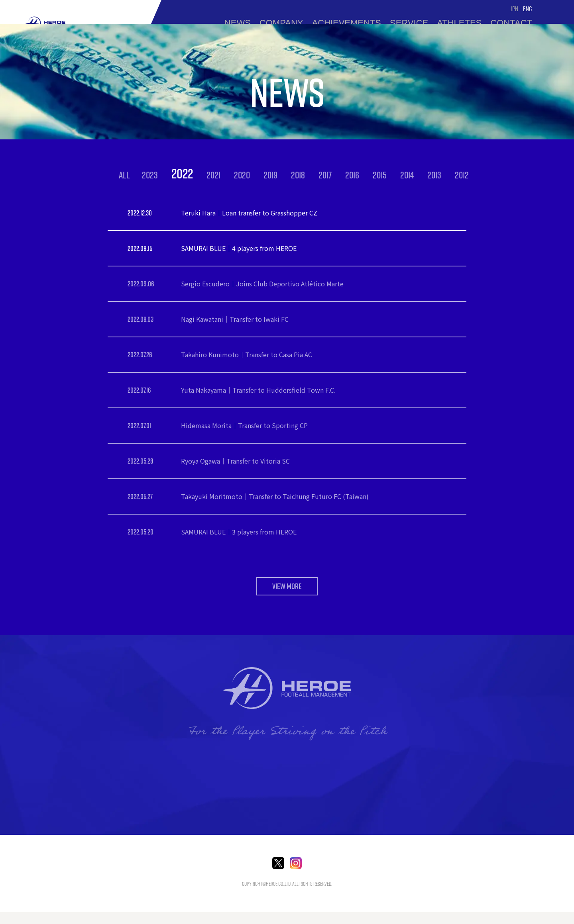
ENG (528, 9)
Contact (511, 23)
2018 (298, 175)
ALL (124, 175)
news (238, 23)
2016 (352, 175)
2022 (182, 173)
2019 (270, 175)
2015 (380, 175)
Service (409, 23)
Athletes (459, 23)
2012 (462, 175)
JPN (514, 9)
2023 (150, 175)
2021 (213, 175)
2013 (434, 175)
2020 (242, 175)
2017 (325, 175)
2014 (407, 175)
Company (281, 23)
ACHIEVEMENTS (346, 23)
